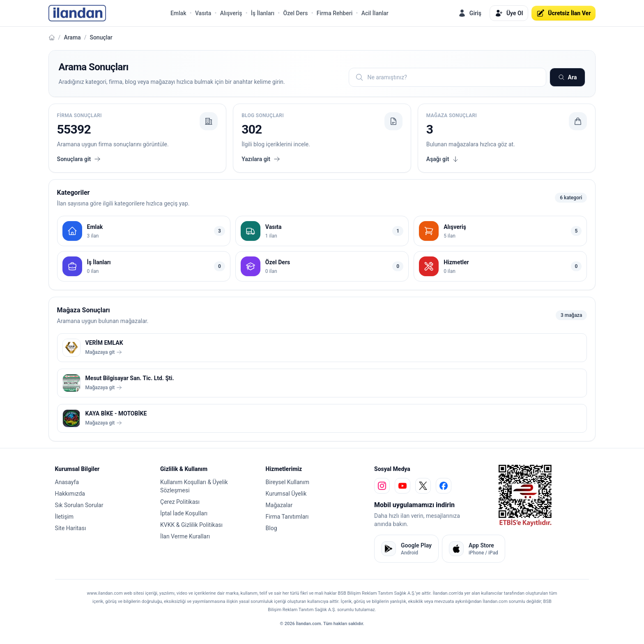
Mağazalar (279, 505)
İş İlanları (263, 13)
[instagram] (382, 486)
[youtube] (402, 486)
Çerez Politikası (180, 502)
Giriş (470, 13)
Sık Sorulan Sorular (79, 505)
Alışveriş (231, 13)
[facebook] (444, 486)
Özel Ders (295, 13)
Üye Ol (509, 13)
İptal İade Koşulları (184, 513)
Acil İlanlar (375, 13)
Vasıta (203, 13)
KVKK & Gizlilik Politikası (191, 525)
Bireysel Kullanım (287, 482)
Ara (568, 77)
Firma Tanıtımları (287, 517)
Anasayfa (67, 482)
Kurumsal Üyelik (286, 494)
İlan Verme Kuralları (185, 536)
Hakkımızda (70, 494)
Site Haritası (71, 528)
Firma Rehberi (335, 13)
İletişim (64, 517)
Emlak (178, 13)
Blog (271, 528)
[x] (423, 486)
